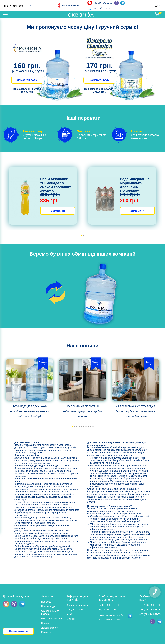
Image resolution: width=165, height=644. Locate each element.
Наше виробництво (52, 619)
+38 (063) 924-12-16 (71, 5)
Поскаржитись (18, 631)
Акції (70, 614)
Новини (45, 623)
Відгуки (71, 619)
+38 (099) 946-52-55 (103, 3)
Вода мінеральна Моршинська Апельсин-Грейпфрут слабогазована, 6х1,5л (135, 189)
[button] (81, 235)
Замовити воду (27, 80)
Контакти (46, 632)
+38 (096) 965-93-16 (103, 8)
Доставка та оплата (77, 605)
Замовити (58, 211)
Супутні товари (75, 610)
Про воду (46, 602)
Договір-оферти (50, 628)
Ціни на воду (48, 606)
